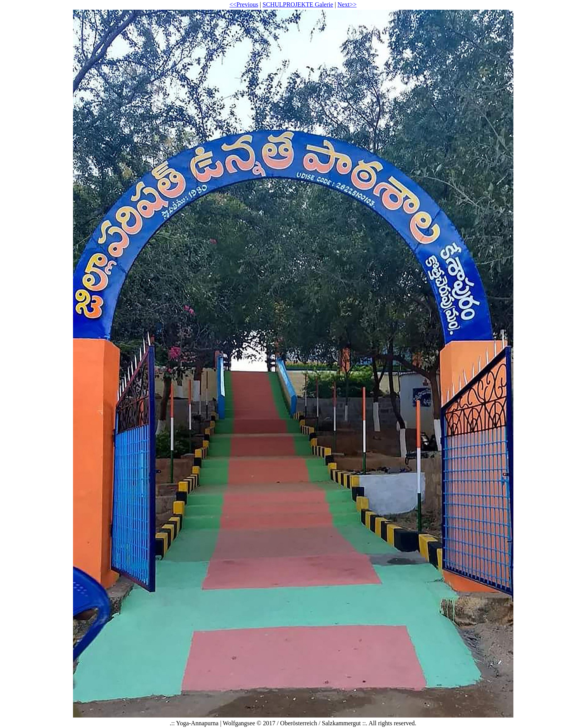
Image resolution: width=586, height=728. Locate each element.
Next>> (347, 4)
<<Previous (244, 4)
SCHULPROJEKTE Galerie (298, 4)
